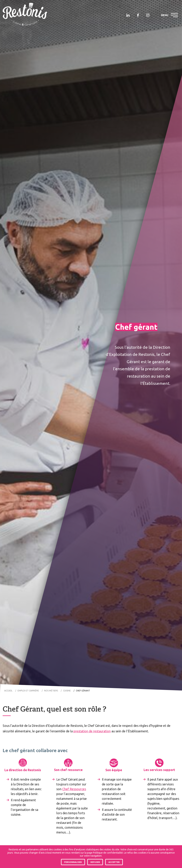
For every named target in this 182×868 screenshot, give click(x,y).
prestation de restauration (92, 731)
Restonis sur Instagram (148, 15)
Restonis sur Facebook (138, 15)
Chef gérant (83, 691)
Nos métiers (51, 691)
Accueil (8, 691)
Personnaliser (73, 862)
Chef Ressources (74, 789)
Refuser (95, 862)
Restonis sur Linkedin (128, 15)
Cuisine (67, 691)
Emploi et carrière (28, 691)
